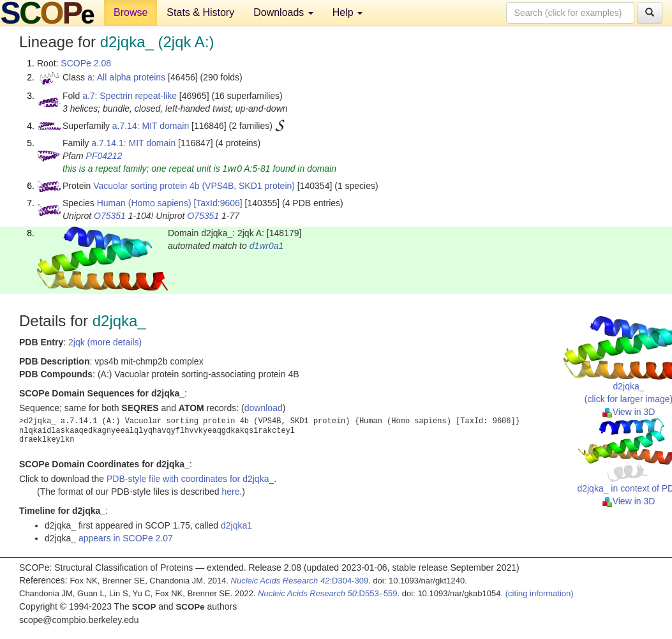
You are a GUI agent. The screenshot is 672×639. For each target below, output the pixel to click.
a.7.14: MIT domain (151, 126)
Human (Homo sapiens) (144, 203)
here (230, 492)
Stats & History (200, 12)
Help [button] (347, 12)
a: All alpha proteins (126, 77)
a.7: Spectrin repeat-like (130, 96)
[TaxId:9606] (218, 203)
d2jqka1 (236, 525)
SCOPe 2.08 (86, 63)
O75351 (110, 216)
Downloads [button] (283, 12)
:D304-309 (300, 581)
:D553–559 (328, 593)
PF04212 (104, 156)
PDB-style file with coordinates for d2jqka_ (190, 479)
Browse (131, 12)
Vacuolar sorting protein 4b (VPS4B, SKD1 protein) (194, 186)
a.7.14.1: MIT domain (133, 143)
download (264, 408)
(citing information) (540, 593)
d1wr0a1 (267, 246)
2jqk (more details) (105, 342)
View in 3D (629, 412)
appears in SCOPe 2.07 (126, 538)
